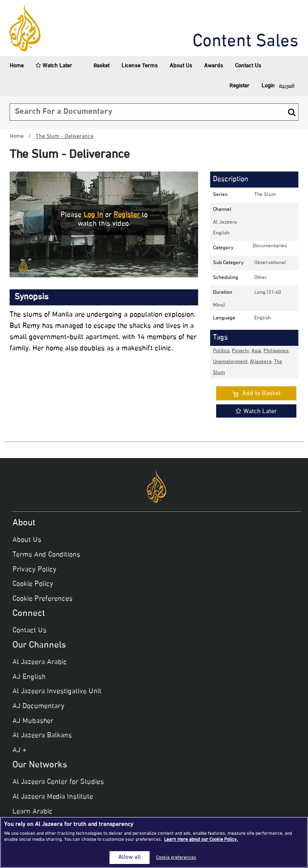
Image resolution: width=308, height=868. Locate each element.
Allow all (130, 858)
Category (223, 248)
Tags (220, 338)
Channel (222, 210)
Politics (221, 351)
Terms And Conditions (46, 555)
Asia (256, 351)
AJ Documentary (38, 707)
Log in (93, 215)
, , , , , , (251, 362)
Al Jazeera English (225, 228)
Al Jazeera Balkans (42, 736)
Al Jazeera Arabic (40, 662)
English (262, 318)
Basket (97, 66)
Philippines (276, 351)
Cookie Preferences (43, 599)
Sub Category (228, 263)
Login (268, 86)
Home (17, 66)
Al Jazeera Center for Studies (58, 782)
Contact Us (248, 66)
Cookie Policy (33, 584)
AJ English (29, 677)
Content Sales (245, 42)
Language (224, 318)
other (260, 278)
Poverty (240, 351)
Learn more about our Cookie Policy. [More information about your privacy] (201, 840)
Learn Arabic (32, 812)
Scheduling (226, 278)
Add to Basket (261, 394)
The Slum (265, 195)
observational (270, 263)
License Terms (140, 66)
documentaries (270, 246)
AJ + (19, 751)
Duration (223, 293)
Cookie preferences (176, 858)
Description (231, 180)
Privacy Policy (34, 570)
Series (220, 195)
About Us (181, 66)
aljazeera (261, 362)
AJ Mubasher (33, 721)
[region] (154, 842)
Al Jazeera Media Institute (53, 797)
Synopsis (31, 297)
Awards (214, 66)
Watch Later (54, 66)
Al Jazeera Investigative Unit (57, 692)
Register (239, 86)
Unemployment (230, 362)
